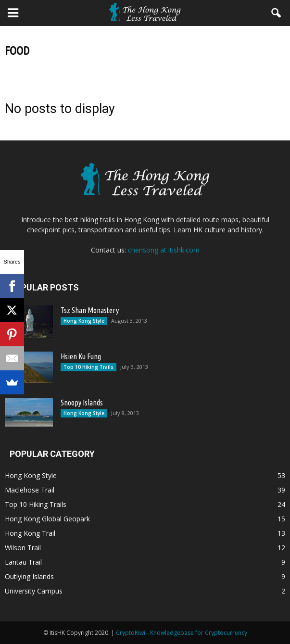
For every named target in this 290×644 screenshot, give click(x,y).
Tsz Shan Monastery (90, 310)
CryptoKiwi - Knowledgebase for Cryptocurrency (182, 633)
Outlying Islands (29, 576)
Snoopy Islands (82, 403)
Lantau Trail (23, 562)
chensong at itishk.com (164, 250)
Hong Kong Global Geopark (47, 519)
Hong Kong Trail (30, 533)
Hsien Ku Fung (81, 356)
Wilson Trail (23, 548)
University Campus (34, 591)
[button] (277, 13)
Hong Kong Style (84, 321)
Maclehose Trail (30, 490)
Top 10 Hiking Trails (88, 367)
